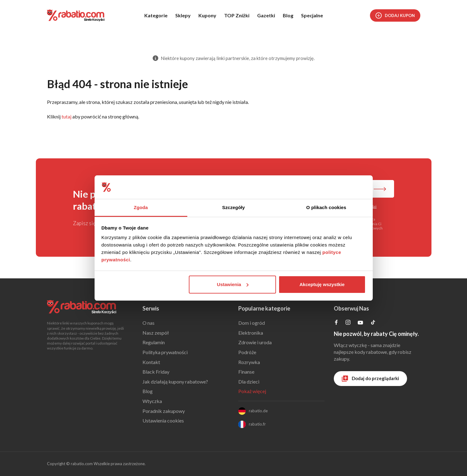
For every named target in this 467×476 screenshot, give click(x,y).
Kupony (207, 15)
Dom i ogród (252, 323)
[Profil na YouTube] (360, 324)
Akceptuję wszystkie (322, 284)
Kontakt (151, 362)
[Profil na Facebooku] (336, 323)
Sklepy (183, 15)
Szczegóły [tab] (233, 207)
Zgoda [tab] (141, 207)
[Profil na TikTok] (373, 323)
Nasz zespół (156, 333)
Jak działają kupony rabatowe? (175, 382)
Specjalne (312, 15)
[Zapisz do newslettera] (380, 190)
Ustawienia (233, 284)
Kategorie (156, 15)
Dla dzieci (249, 382)
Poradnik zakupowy (164, 411)
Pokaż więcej (252, 391)
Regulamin (154, 342)
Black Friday (156, 372)
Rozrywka (249, 362)
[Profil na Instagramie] (348, 323)
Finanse (246, 372)
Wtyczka (152, 401)
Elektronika (251, 333)
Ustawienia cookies (163, 420)
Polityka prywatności (165, 352)
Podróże (247, 352)
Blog (288, 15)
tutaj (66, 116)
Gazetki (266, 15)
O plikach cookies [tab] (326, 207)
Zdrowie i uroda (255, 342)
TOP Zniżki (237, 15)
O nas (149, 323)
